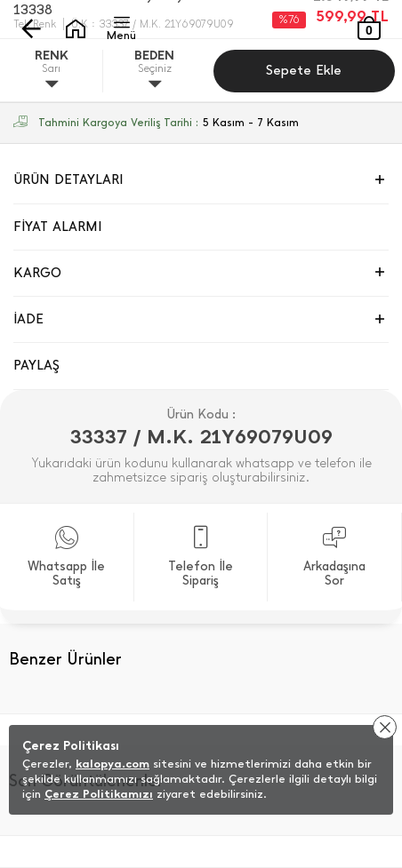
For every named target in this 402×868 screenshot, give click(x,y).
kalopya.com (113, 764)
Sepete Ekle (304, 70)
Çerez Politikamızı (99, 794)
